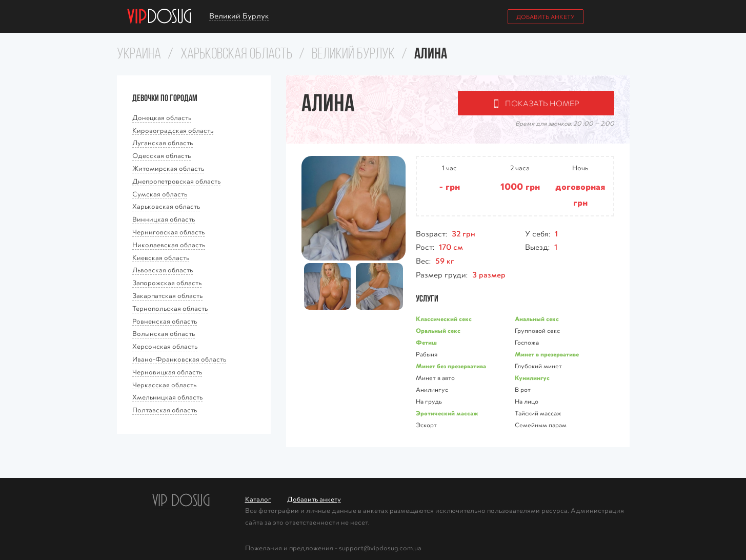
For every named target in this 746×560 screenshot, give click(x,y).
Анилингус (432, 389)
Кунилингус (532, 377)
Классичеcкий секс (444, 318)
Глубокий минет (538, 366)
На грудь (429, 401)
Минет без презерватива (451, 366)
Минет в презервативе (547, 354)
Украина (139, 55)
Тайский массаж (538, 413)
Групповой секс (537, 330)
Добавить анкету (546, 17)
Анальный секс (537, 318)
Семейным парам (541, 425)
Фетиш (426, 342)
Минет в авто (435, 377)
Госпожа (527, 342)
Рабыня (427, 354)
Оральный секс (438, 330)
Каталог (258, 499)
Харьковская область (236, 55)
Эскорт (426, 425)
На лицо (527, 401)
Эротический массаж (447, 413)
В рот (523, 389)
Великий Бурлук (353, 55)
